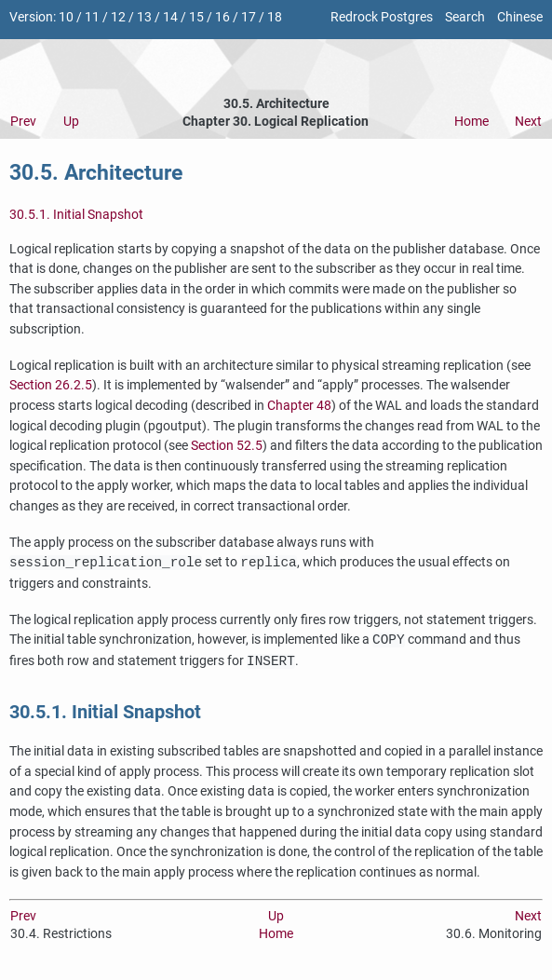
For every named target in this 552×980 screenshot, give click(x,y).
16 (222, 17)
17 (249, 17)
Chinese (520, 17)
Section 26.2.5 (51, 385)
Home (471, 122)
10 (66, 17)
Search (465, 17)
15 (196, 17)
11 (92, 17)
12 (118, 17)
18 (275, 17)
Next (528, 122)
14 (170, 17)
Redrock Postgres (382, 17)
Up (71, 122)
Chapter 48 (299, 406)
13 (144, 17)
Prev (23, 122)
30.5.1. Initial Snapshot (76, 215)
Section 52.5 (227, 446)
